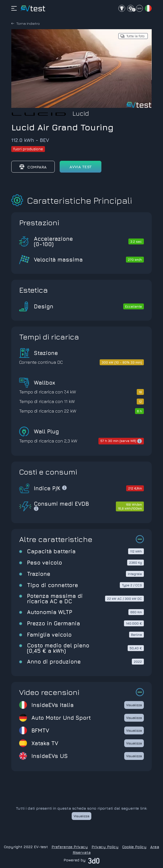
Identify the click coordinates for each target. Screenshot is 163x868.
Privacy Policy (105, 847)
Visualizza (134, 705)
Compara (33, 167)
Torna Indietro (28, 23)
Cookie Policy (134, 847)
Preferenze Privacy (70, 847)
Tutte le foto (136, 36)
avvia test (81, 167)
